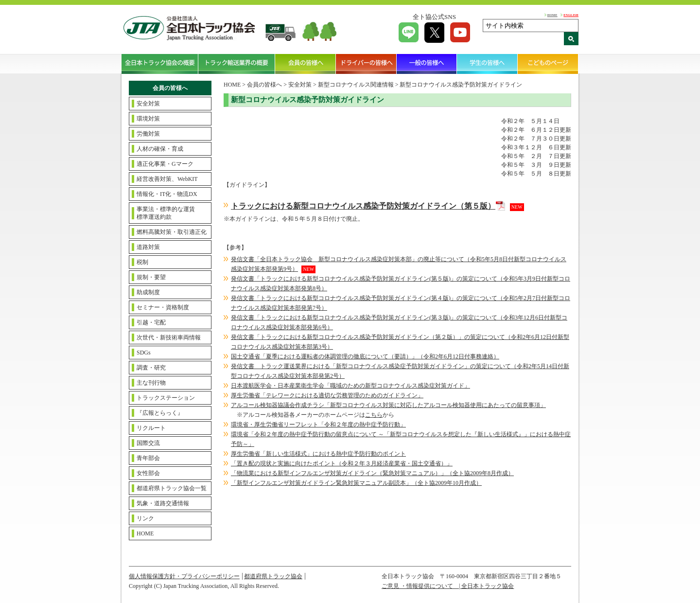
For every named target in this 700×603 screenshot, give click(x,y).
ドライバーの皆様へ (366, 64)
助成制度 (148, 292)
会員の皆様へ (306, 64)
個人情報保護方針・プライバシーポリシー (184, 576)
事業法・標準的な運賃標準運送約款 (166, 213)
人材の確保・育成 (160, 149)
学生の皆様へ (487, 64)
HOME (552, 15)
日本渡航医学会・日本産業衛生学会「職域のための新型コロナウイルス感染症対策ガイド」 (350, 386)
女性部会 (148, 473)
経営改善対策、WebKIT (167, 179)
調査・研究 (151, 368)
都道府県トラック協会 (273, 576)
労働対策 (148, 134)
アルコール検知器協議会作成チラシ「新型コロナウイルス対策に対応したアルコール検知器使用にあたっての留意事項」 (388, 405)
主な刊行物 (151, 383)
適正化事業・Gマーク (165, 164)
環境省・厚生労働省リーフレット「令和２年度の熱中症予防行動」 (318, 425)
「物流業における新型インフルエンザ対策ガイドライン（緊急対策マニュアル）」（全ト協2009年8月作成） (372, 473)
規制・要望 (151, 277)
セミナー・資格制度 (163, 307)
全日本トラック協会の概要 (160, 64)
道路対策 (148, 247)
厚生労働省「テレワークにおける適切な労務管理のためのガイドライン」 (327, 395)
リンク (145, 518)
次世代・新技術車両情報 (169, 337)
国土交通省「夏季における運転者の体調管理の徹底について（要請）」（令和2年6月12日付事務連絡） (365, 356)
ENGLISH (571, 15)
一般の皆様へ (427, 64)
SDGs (144, 353)
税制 (142, 262)
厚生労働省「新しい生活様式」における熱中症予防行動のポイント (318, 454)
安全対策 (148, 104)
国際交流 (148, 443)
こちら (374, 415)
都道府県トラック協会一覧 (172, 488)
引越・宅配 (151, 322)
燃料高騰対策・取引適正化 (172, 232)
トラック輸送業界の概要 (237, 64)
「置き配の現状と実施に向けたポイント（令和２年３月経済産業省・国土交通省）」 (342, 463)
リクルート (151, 428)
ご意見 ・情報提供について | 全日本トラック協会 (448, 586)
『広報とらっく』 (160, 413)
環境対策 (148, 119)
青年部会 (148, 458)
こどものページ (548, 64)
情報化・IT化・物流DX (167, 194)
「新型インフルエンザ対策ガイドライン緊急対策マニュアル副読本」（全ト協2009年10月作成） (356, 483)
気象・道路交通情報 (163, 503)
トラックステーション (166, 398)
